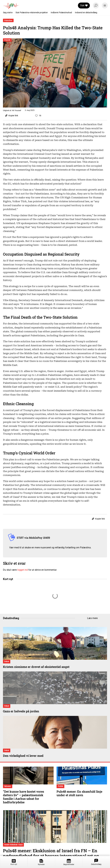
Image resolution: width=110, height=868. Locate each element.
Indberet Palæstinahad (61, 12)
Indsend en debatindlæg (86, 12)
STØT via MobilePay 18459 (33, 538)
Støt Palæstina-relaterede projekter (32, 12)
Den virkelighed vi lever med (23, 756)
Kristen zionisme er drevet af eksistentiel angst (36, 667)
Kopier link (12, 116)
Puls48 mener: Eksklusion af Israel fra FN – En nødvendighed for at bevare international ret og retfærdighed (51, 856)
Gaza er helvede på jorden (21, 711)
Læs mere (92, 618)
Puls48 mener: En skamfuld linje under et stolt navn (79, 793)
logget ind (23, 570)
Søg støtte (8, 12)
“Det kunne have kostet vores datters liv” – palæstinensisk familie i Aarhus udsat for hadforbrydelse (24, 797)
